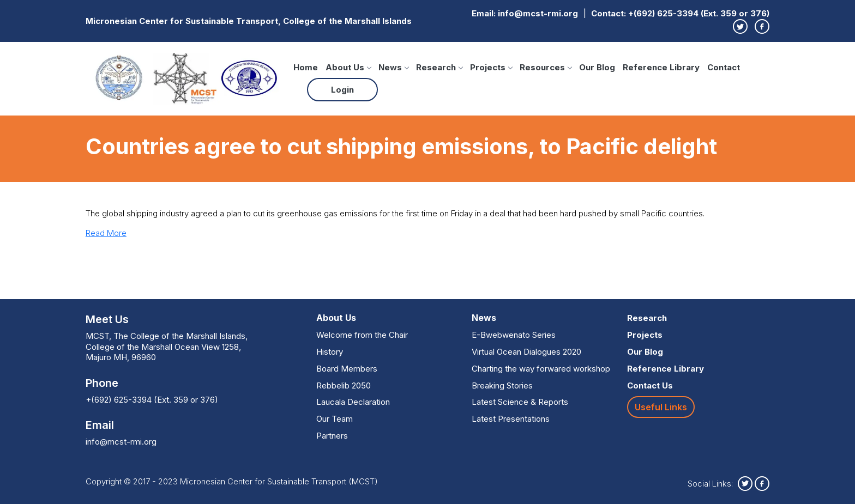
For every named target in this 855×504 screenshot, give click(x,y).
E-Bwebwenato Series (514, 335)
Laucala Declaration (353, 402)
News (393, 67)
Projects (491, 67)
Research (439, 67)
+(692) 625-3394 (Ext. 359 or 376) (699, 13)
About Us (348, 67)
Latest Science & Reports (520, 402)
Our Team (335, 419)
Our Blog (597, 67)
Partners (332, 436)
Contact (724, 67)
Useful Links (661, 407)
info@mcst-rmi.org (538, 13)
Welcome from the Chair (362, 335)
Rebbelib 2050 (344, 385)
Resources (546, 67)
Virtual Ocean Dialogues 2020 (526, 352)
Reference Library (661, 67)
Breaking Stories (502, 385)
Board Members (347, 369)
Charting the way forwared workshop (541, 369)
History (330, 352)
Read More (106, 233)
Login (342, 90)
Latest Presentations (511, 419)
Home (306, 67)
